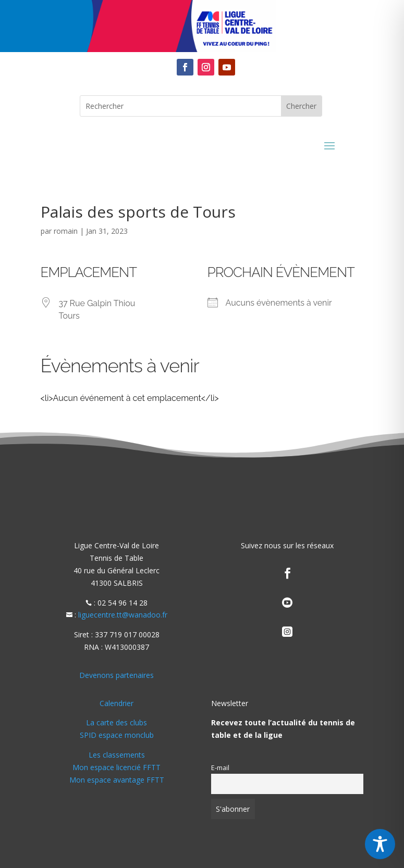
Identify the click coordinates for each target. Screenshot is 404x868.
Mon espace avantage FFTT (117, 780)
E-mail (220, 768)
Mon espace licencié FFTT (117, 767)
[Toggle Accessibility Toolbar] (380, 844)
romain (66, 231)
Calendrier (117, 703)
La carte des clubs (117, 722)
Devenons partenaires (117, 675)
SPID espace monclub (117, 735)
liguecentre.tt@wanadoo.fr (123, 615)
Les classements (117, 755)
